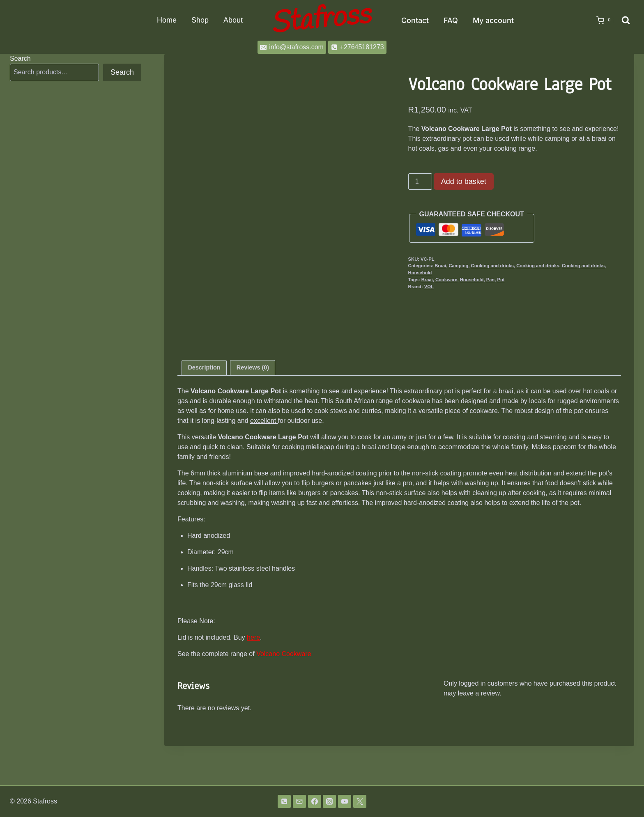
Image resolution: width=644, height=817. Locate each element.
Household (420, 273)
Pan (491, 280)
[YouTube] (345, 801)
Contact (415, 20)
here (253, 677)
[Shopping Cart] (601, 21)
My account (493, 20)
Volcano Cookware (284, 693)
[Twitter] (360, 801)
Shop (200, 20)
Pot (501, 280)
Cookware (446, 280)
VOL (429, 287)
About (233, 20)
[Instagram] (329, 801)
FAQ (451, 20)
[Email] (299, 801)
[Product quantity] (420, 181)
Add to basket (464, 181)
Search (20, 59)
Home (167, 20)
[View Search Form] (626, 21)
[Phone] (284, 801)
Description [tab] (204, 407)
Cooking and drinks (492, 266)
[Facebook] (315, 801)
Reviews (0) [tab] (253, 407)
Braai (440, 266)
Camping (458, 266)
